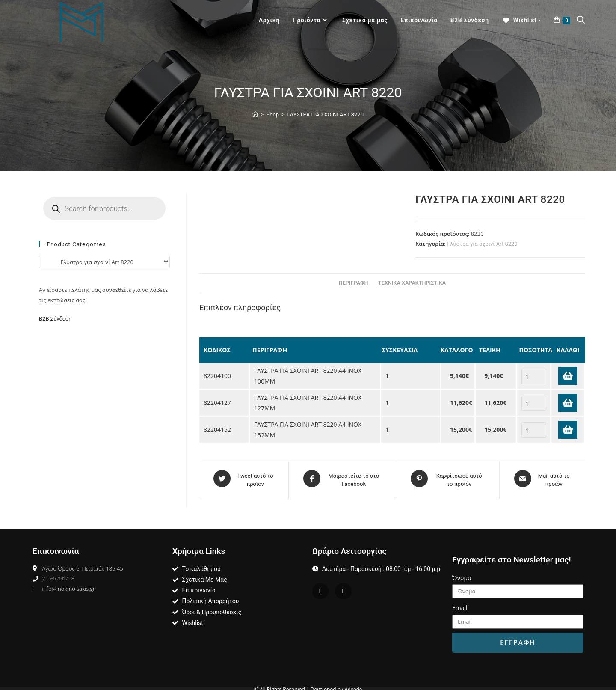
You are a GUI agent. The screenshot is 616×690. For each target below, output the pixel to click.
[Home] (255, 115)
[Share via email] (542, 479)
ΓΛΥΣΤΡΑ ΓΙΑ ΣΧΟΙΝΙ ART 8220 (326, 115)
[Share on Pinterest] (448, 479)
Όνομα (462, 575)
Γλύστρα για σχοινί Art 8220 (482, 244)
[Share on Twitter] (244, 479)
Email (460, 605)
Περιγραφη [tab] (354, 283)
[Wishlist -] (521, 20)
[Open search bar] (581, 21)
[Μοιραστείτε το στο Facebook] (342, 479)
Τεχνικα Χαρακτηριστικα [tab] (412, 283)
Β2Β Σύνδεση (56, 319)
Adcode (353, 687)
